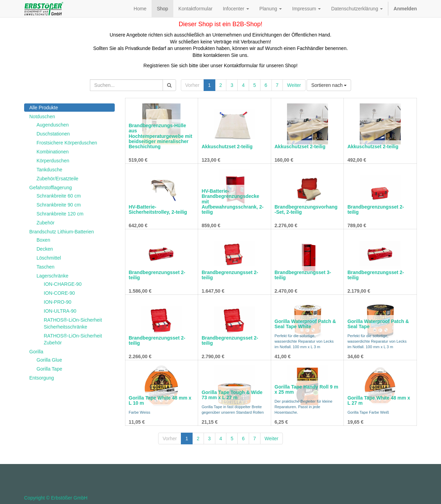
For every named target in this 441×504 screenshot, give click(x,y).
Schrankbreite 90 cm (59, 205)
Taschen (45, 267)
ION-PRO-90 (58, 302)
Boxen (43, 240)
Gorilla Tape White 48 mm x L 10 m (160, 400)
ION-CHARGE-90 (63, 284)
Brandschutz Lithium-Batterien (62, 232)
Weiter (294, 85)
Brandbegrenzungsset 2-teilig (376, 209)
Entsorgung (42, 378)
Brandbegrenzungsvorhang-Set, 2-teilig (306, 209)
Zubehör (45, 223)
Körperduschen (53, 161)
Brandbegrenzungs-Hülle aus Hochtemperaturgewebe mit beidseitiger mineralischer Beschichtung (161, 136)
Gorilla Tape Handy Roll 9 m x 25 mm (306, 389)
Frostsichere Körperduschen (67, 143)
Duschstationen (53, 134)
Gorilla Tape (49, 369)
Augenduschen (53, 125)
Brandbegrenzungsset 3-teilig (303, 275)
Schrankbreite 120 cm (60, 214)
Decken (45, 249)
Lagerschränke (53, 276)
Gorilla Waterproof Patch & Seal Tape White (305, 324)
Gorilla (36, 352)
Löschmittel (49, 258)
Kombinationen (53, 152)
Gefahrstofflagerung (51, 188)
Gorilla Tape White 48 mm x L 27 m (379, 400)
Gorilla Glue (49, 360)
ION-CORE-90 (59, 293)
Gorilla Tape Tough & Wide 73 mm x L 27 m (232, 395)
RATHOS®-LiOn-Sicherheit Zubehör (73, 339)
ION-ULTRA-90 (60, 311)
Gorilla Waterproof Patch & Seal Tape (378, 324)
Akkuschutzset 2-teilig (227, 147)
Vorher (192, 85)
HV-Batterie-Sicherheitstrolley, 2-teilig (158, 209)
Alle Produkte (44, 108)
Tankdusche (49, 170)
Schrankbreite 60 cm (59, 196)
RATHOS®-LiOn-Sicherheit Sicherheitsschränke (73, 323)
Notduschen (42, 117)
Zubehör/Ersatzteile (57, 179)
